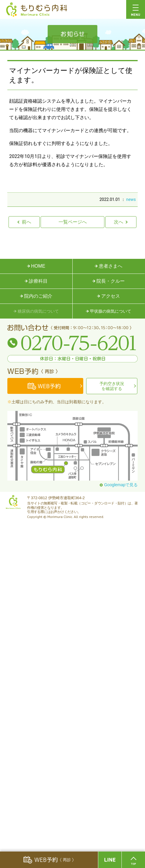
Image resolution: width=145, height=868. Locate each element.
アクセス (109, 296)
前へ (24, 222)
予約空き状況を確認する (112, 386)
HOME (36, 266)
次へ (121, 222)
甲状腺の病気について (109, 311)
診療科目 (36, 281)
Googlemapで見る (119, 485)
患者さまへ (109, 266)
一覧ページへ (73, 222)
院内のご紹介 (36, 296)
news (131, 199)
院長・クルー (109, 281)
